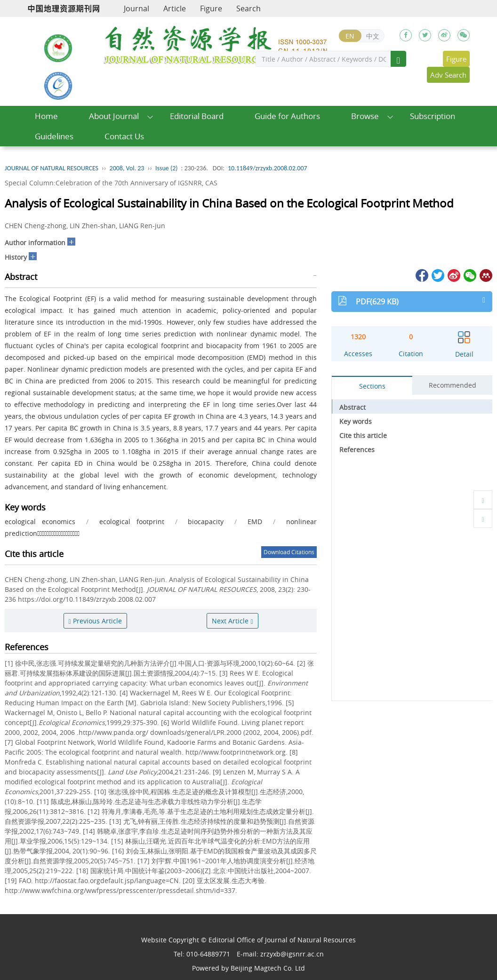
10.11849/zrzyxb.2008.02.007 (268, 168)
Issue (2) (167, 168)
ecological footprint (132, 522)
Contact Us (124, 136)
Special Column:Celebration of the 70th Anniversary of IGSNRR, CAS (111, 183)
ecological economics (40, 522)
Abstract (353, 407)
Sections (372, 386)
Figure (211, 8)
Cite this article (363, 435)
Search (248, 8)
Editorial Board (197, 116)
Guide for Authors (287, 116)
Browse (365, 116)
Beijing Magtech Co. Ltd (268, 968)
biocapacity (206, 522)
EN (350, 36)
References (357, 450)
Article (175, 8)
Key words (356, 421)
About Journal (114, 116)
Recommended (453, 385)
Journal (136, 8)
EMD (255, 522)
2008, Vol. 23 (127, 168)
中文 (373, 36)
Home (46, 116)
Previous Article (95, 621)
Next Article (232, 621)
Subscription (433, 116)
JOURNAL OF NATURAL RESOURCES (52, 168)
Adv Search (448, 75)
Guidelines (54, 136)
